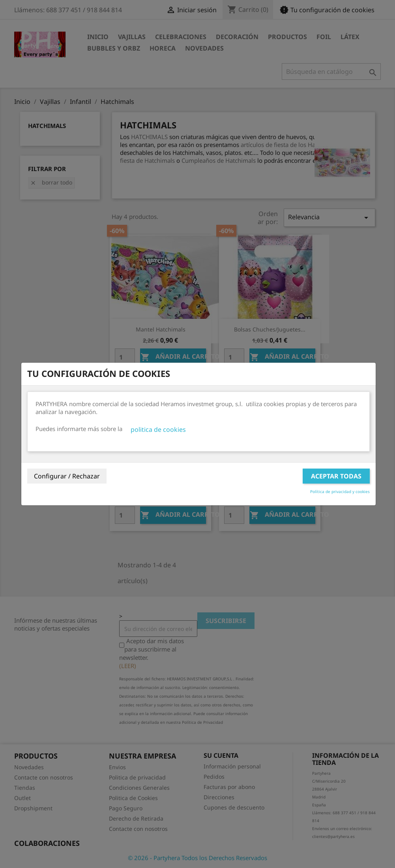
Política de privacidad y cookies (340, 491)
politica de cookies (158, 429)
